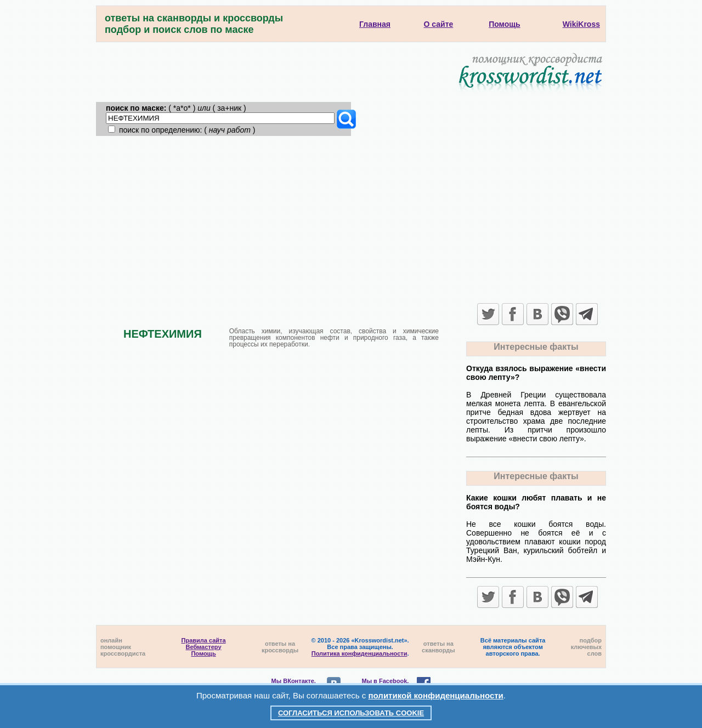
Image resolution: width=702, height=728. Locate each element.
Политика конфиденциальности (360, 653)
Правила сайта (204, 640)
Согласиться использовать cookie (351, 713)
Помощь (203, 653)
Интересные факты (536, 347)
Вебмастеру (204, 647)
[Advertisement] (351, 218)
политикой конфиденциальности (436, 695)
